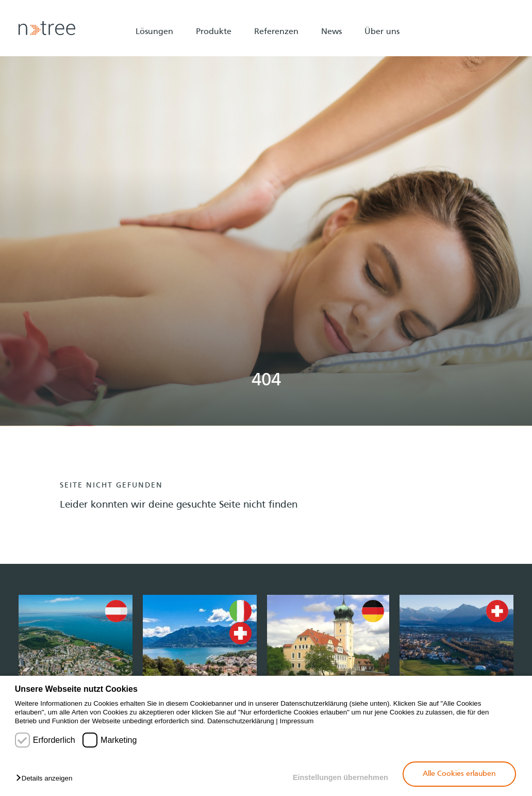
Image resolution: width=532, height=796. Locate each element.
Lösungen (154, 32)
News (331, 32)
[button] (47, 779)
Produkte (214, 32)
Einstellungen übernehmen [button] (340, 777)
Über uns (382, 32)
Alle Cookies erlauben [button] (459, 774)
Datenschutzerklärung (241, 721)
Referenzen (276, 32)
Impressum (297, 721)
